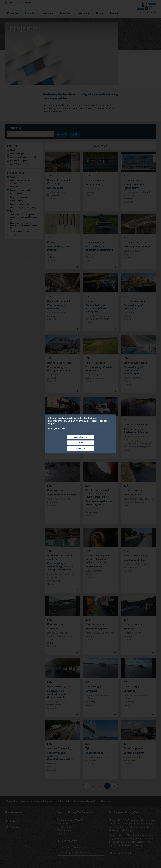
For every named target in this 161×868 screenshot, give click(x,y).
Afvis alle (80, 448)
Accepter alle (80, 437)
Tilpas (80, 443)
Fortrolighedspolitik (56, 429)
